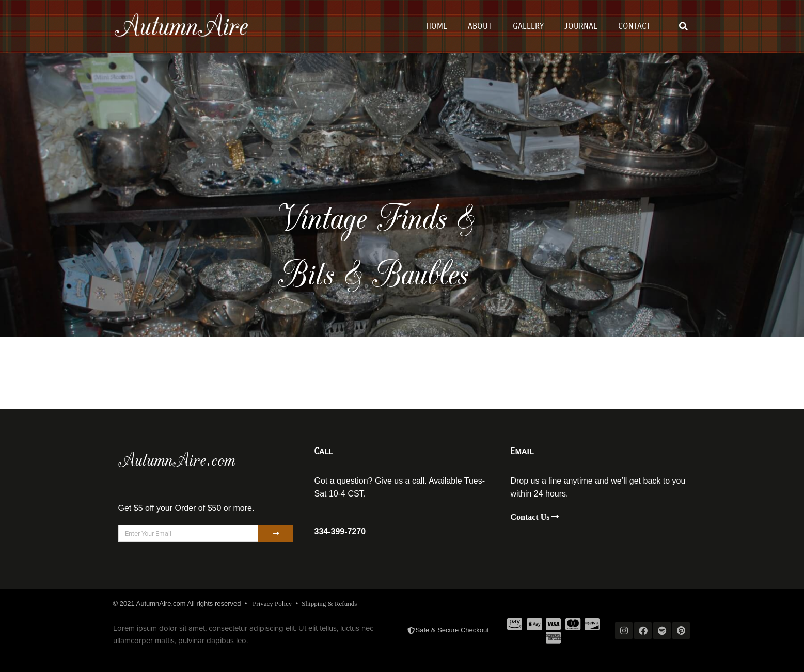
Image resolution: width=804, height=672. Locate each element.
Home (437, 26)
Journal (581, 26)
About (480, 26)
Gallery (528, 26)
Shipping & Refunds (329, 604)
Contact (634, 26)
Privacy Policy (272, 604)
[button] (683, 26)
